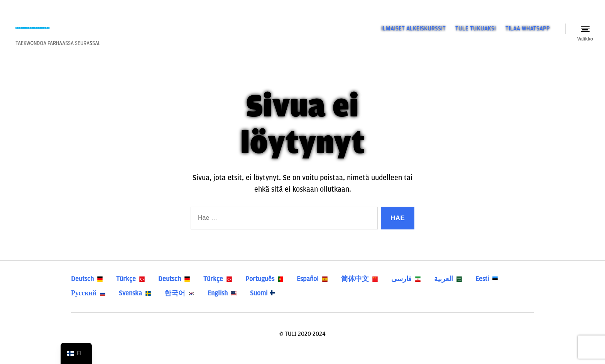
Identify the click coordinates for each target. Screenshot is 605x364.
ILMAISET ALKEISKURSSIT (413, 33)
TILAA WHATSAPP (528, 33)
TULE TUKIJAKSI (476, 33)
